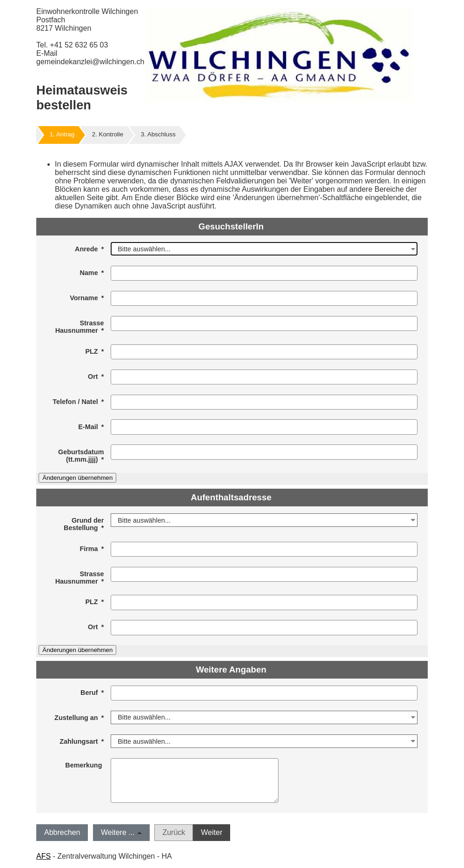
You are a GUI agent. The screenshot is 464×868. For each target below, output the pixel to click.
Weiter (212, 832)
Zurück (174, 832)
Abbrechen (62, 832)
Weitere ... (118, 832)
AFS (43, 856)
